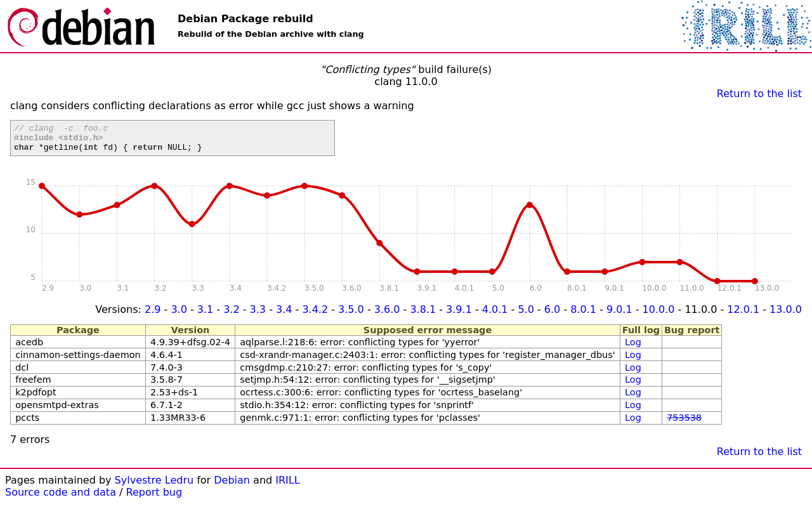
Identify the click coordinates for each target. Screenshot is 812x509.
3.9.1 (459, 315)
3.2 (231, 315)
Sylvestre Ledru (154, 486)
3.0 (179, 315)
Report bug (154, 498)
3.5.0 (351, 315)
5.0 (526, 315)
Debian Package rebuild (246, 19)
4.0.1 (495, 315)
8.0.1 (583, 315)
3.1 (205, 315)
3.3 (258, 315)
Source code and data (61, 498)
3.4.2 (315, 315)
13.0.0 (786, 315)
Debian (232, 486)
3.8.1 (423, 315)
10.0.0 (659, 315)
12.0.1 (743, 315)
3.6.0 (387, 315)
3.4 (284, 315)
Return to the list (759, 94)
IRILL (287, 486)
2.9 (153, 315)
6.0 (552, 315)
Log (633, 348)
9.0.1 (619, 315)
